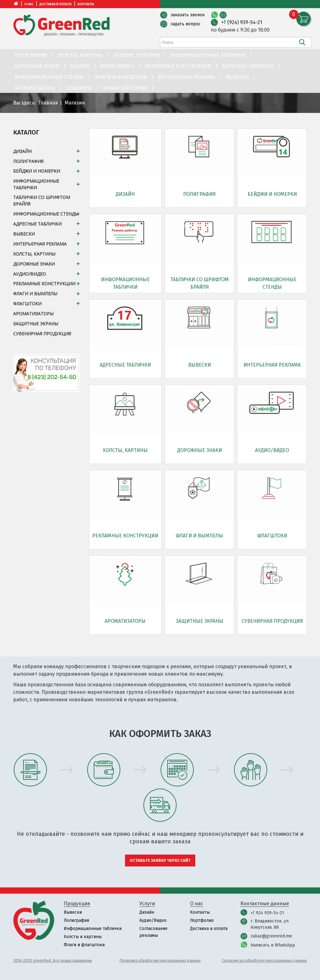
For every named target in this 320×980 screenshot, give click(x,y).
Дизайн (80, 66)
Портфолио (202, 920)
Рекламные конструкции (178, 66)
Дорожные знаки (37, 66)
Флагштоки (272, 536)
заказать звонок (188, 15)
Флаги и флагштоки (121, 77)
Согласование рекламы (153, 932)
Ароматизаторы (35, 88)
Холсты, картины (80, 55)
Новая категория (125, 88)
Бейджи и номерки (272, 194)
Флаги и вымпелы (199, 536)
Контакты (86, 4)
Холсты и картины (83, 937)
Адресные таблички (247, 66)
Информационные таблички (208, 55)
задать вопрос (186, 24)
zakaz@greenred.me (271, 936)
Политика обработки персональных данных (160, 960)
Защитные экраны (200, 621)
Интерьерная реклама (186, 77)
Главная (48, 103)
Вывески (237, 77)
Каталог (26, 132)
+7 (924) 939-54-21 (242, 22)
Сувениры (79, 88)
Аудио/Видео (117, 66)
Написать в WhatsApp (273, 945)
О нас (29, 4)
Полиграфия (31, 55)
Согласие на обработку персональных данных (264, 960)
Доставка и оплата (55, 4)
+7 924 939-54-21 (267, 913)
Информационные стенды (49, 77)
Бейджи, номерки (137, 55)
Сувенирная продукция (272, 621)
